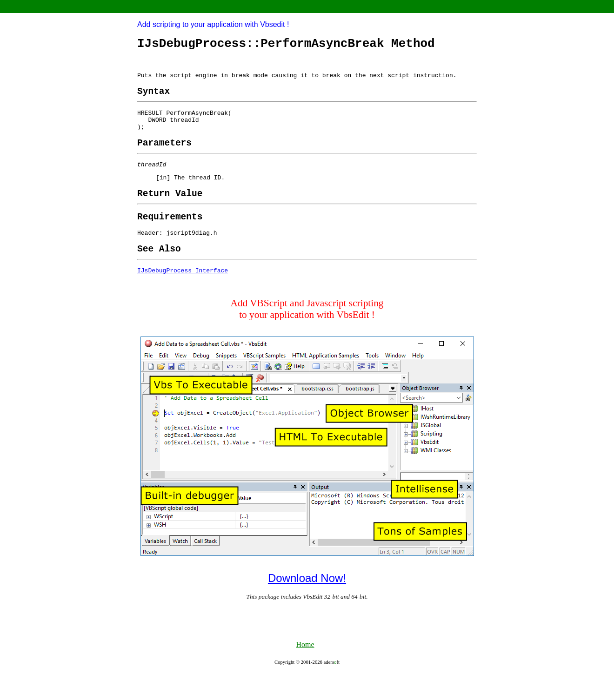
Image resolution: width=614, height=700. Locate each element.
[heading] (153, 98)
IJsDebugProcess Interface (183, 297)
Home (305, 671)
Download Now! (307, 605)
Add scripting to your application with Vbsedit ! (213, 24)
